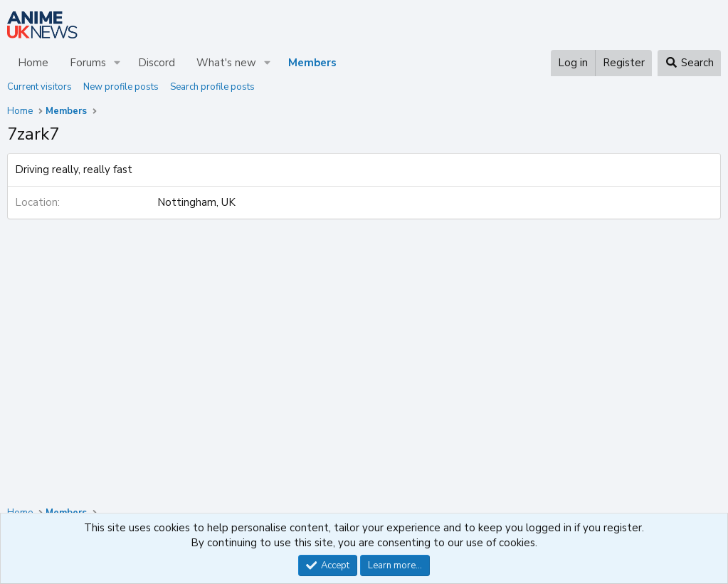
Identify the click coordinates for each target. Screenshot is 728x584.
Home (33, 63)
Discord (157, 63)
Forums (88, 63)
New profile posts (121, 87)
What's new (226, 63)
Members (312, 63)
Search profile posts (212, 87)
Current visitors (39, 87)
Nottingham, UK (196, 202)
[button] (117, 63)
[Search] (689, 63)
